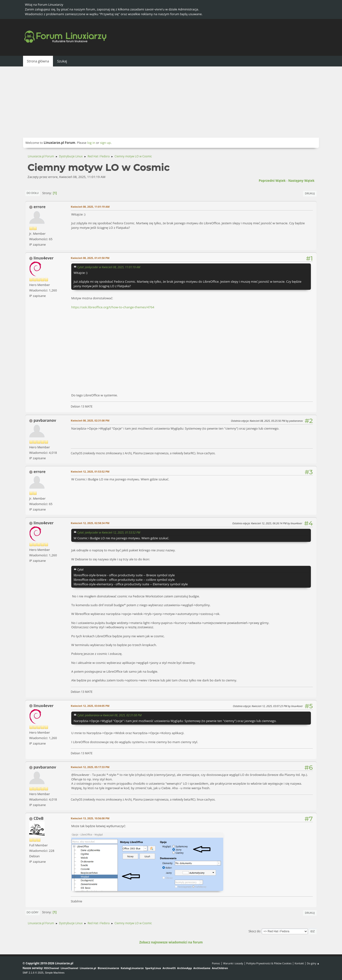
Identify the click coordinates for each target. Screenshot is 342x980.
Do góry (33, 912)
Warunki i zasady (233, 963)
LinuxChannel (69, 968)
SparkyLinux (153, 968)
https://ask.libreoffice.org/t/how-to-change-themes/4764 (113, 307)
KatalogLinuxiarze (132, 968)
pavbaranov (45, 420)
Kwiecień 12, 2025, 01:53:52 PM (90, 471)
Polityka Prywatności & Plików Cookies (269, 963)
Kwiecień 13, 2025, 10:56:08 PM (90, 818)
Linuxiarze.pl (88, 968)
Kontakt (299, 963)
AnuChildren (220, 968)
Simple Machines (55, 973)
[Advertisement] (171, 102)
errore (40, 207)
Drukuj (310, 193)
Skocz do (254, 931)
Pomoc (216, 963)
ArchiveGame (202, 968)
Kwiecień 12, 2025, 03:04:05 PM (90, 706)
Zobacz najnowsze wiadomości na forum (171, 942)
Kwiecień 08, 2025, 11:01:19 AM (90, 207)
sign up (105, 143)
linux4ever (43, 258)
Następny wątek (301, 181)
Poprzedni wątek (272, 181)
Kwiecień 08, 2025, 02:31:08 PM (90, 420)
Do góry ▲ (313, 963)
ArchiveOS (169, 968)
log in (91, 143)
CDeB (38, 818)
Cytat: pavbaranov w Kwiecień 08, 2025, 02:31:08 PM (109, 715)
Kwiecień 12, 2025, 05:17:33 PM (90, 767)
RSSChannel (52, 968)
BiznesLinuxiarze (108, 968)
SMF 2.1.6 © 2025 (33, 973)
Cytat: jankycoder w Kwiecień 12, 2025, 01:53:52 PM (109, 532)
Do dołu (33, 193)
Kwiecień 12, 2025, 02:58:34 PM (90, 523)
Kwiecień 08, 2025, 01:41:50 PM (90, 258)
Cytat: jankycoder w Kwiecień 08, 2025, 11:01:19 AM (109, 267)
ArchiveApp (185, 968)
